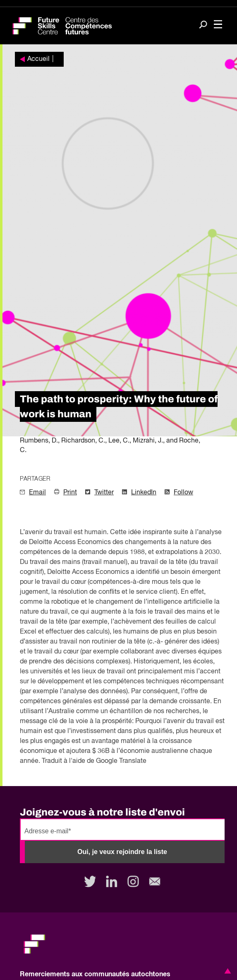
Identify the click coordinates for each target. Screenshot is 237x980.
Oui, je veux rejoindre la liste (122, 852)
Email (37, 493)
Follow (183, 493)
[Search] (203, 25)
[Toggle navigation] (218, 25)
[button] (226, 971)
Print (70, 493)
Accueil (38, 59)
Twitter (104, 493)
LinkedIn (144, 493)
